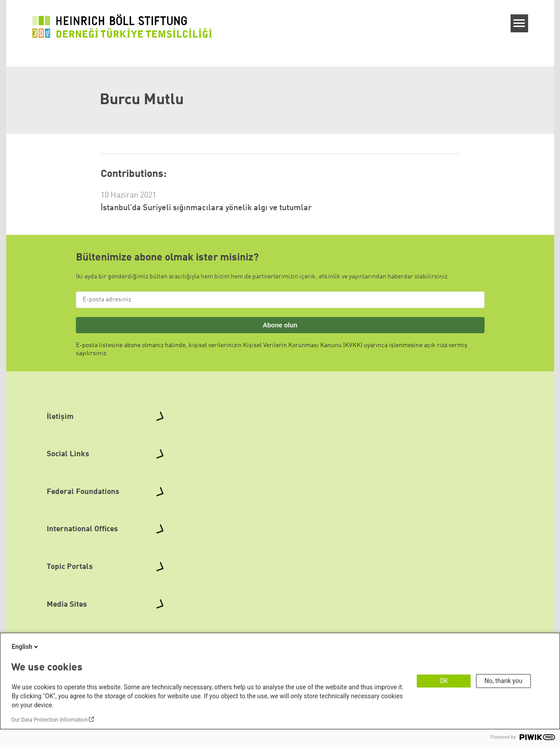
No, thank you (504, 681)
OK (444, 681)
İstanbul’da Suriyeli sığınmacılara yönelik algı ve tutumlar (206, 208)
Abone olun (280, 325)
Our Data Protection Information (49, 720)
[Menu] (519, 23)
